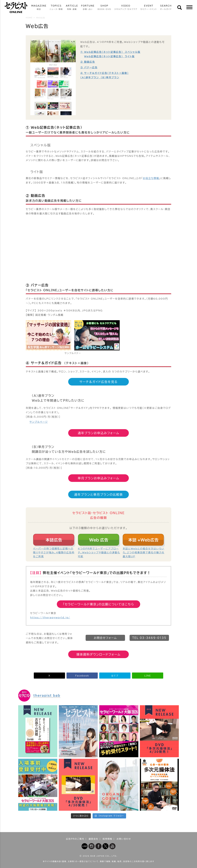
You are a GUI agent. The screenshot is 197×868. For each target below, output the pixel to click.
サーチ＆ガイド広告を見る (98, 382)
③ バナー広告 (89, 67)
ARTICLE (72, 8)
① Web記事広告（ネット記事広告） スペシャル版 (110, 52)
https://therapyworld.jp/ (50, 618)
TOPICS (56, 8)
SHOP (104, 8)
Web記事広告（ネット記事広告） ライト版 (109, 56)
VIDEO (126, 8)
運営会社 (93, 839)
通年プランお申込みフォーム (98, 433)
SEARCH (166, 8)
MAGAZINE (39, 8)
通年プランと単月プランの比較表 (98, 494)
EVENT (149, 8)
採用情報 (107, 839)
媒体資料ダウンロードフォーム (99, 654)
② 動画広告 (88, 62)
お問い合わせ (124, 839)
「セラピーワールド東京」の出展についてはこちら (98, 604)
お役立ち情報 (151, 178)
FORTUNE (88, 8)
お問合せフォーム (105, 638)
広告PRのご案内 (75, 839)
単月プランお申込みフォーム (98, 478)
